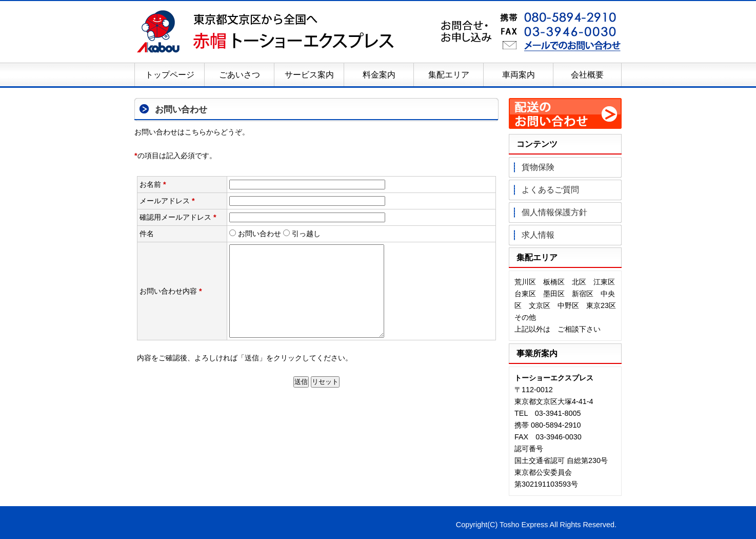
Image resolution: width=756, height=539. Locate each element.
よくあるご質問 (550, 190)
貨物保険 (538, 167)
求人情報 (538, 235)
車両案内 (519, 75)
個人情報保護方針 (554, 212)
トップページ (170, 75)
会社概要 (587, 75)
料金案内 (379, 75)
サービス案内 (309, 75)
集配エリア (449, 75)
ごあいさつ (240, 75)
